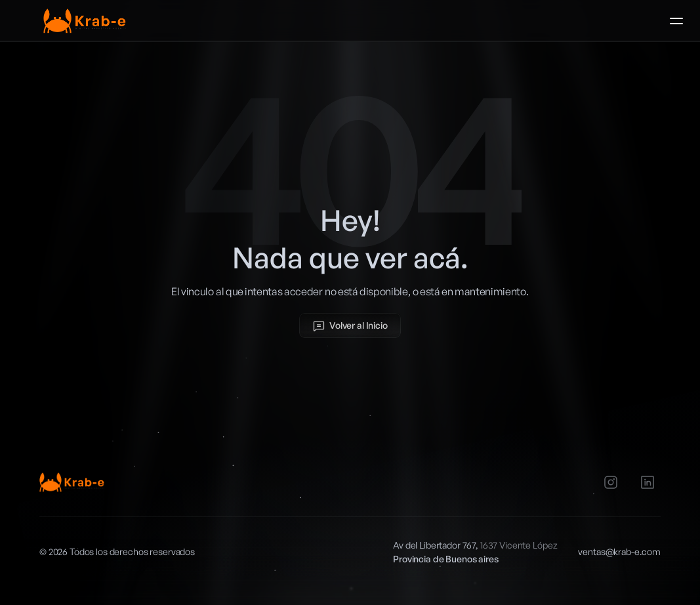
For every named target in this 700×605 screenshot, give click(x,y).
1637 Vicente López (519, 545)
